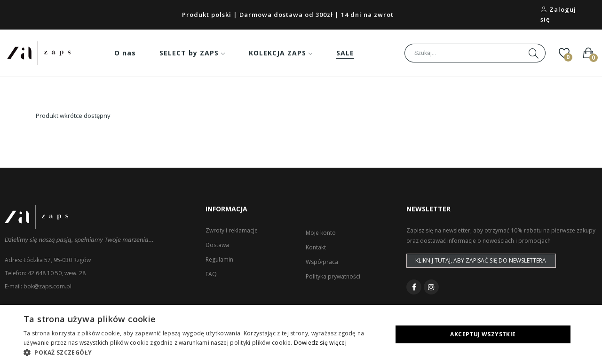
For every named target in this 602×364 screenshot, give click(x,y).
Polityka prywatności (333, 276)
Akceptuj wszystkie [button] (483, 334)
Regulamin (219, 259)
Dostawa (217, 245)
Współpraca (322, 262)
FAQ (211, 274)
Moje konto (321, 233)
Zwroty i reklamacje (232, 230)
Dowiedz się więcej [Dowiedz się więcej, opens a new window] (320, 343)
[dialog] (301, 334)
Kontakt (316, 247)
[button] (202, 352)
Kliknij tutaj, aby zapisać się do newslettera (481, 260)
